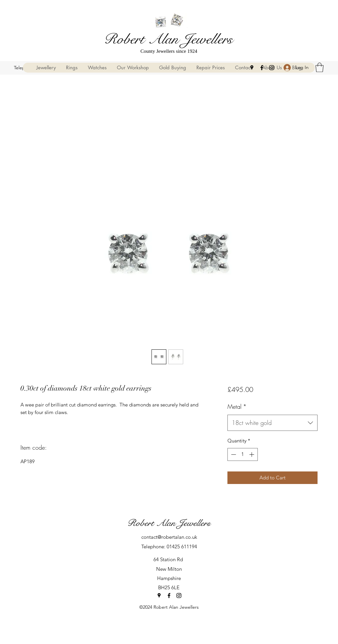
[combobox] (272, 423)
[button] (320, 67)
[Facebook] (262, 68)
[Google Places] (252, 68)
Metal (237, 406)
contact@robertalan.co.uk (169, 537)
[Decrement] (233, 454)
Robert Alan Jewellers (168, 39)
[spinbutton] (242, 454)
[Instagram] (272, 68)
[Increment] (252, 454)
